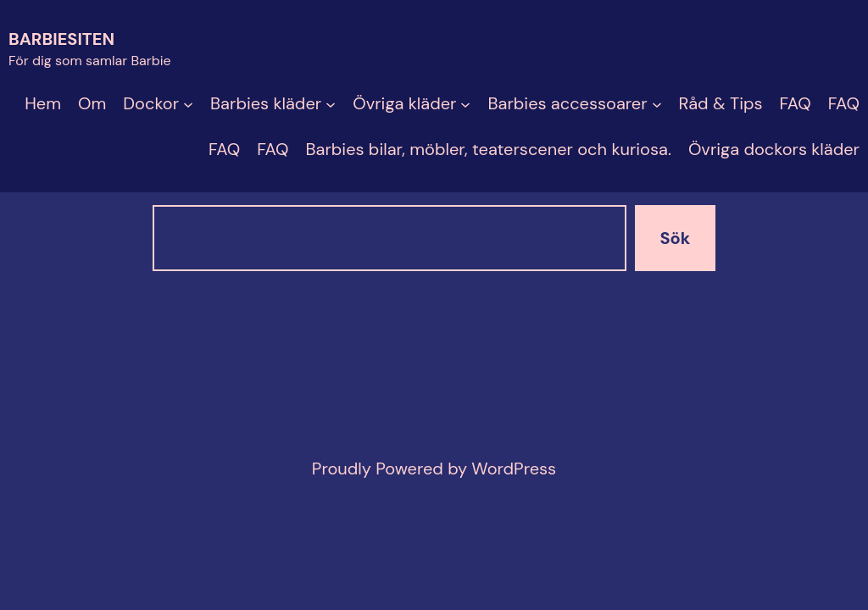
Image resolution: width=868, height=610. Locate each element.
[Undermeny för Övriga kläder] (465, 103)
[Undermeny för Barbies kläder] (331, 103)
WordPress (514, 469)
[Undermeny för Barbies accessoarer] (657, 103)
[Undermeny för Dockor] (188, 103)
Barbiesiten (61, 39)
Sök (676, 238)
